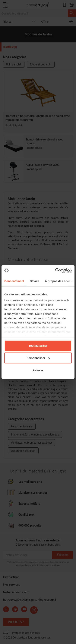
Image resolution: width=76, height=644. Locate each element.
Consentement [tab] (14, 281)
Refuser (38, 370)
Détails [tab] (34, 281)
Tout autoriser (38, 345)
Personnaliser (38, 358)
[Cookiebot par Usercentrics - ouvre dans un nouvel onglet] (55, 271)
